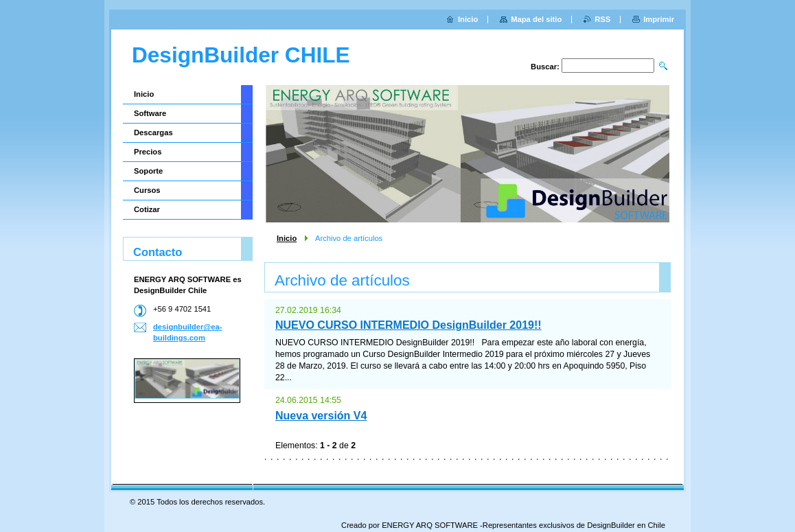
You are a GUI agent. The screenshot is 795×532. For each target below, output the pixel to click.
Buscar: (545, 67)
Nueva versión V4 (321, 416)
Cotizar (147, 209)
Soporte (148, 171)
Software (150, 113)
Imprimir (659, 19)
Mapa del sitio (536, 19)
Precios (148, 152)
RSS (602, 19)
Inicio (287, 238)
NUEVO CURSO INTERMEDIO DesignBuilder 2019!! (408, 325)
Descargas (153, 132)
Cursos (147, 190)
